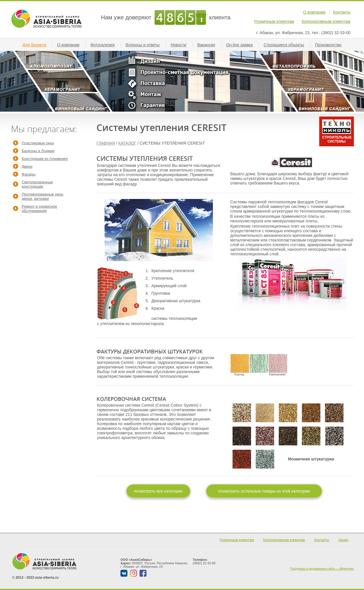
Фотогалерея (105, 45)
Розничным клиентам (274, 21)
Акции (343, 540)
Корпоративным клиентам (326, 21)
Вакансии (209, 45)
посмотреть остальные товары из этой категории (264, 491)
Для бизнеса (37, 45)
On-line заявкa (242, 45)
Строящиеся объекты (286, 45)
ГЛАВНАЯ (106, 143)
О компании (314, 12)
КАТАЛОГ (127, 143)
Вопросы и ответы (145, 45)
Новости (181, 45)
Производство (331, 45)
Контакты (342, 12)
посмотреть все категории (158, 491)
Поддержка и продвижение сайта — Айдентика (322, 569)
